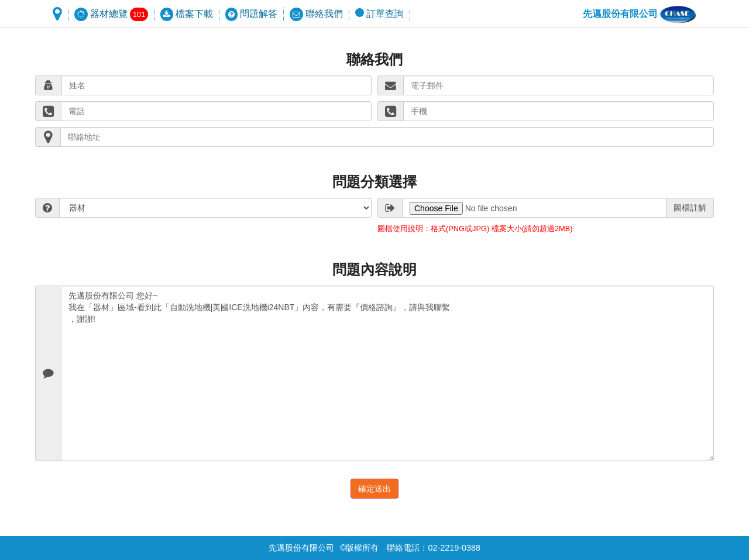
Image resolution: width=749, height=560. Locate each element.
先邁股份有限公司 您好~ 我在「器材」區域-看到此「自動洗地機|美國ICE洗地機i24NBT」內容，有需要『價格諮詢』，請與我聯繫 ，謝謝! (387, 373)
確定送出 (374, 489)
